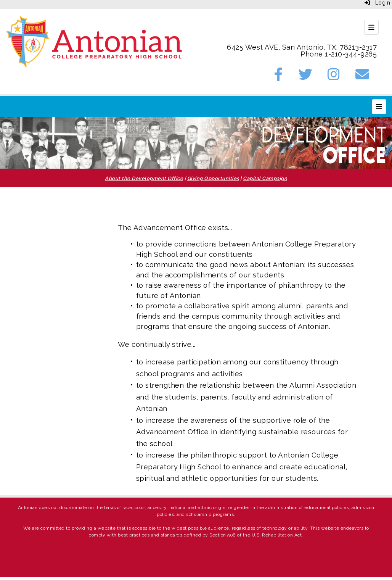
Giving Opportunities (213, 178)
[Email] (362, 77)
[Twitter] (306, 77)
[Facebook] (279, 77)
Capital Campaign (265, 178)
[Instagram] (334, 77)
